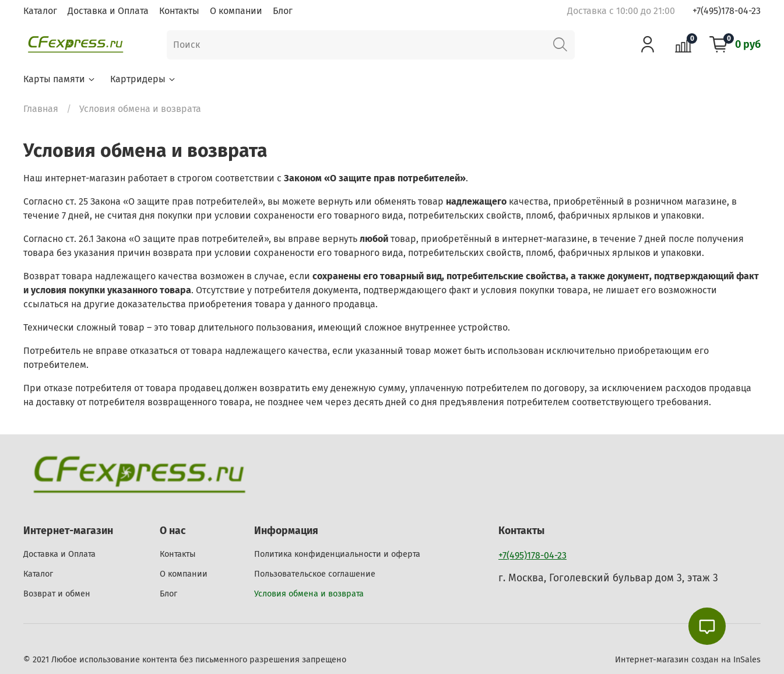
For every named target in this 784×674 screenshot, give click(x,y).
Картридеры (143, 79)
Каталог (40, 11)
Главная (41, 109)
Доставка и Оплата (108, 11)
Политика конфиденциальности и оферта (337, 554)
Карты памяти (60, 79)
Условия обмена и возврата (309, 594)
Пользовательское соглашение (315, 574)
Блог (283, 11)
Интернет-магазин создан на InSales (688, 660)
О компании (236, 11)
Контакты (179, 11)
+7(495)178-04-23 (727, 11)
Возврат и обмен (57, 594)
